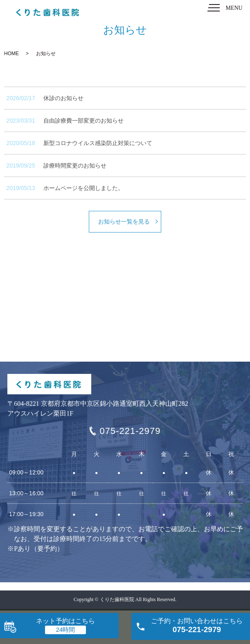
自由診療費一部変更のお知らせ (83, 121)
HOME (11, 54)
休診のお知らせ (63, 98)
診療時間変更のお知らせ (75, 165)
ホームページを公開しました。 (83, 188)
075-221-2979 (130, 431)
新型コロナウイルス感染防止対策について (98, 143)
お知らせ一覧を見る (124, 221)
